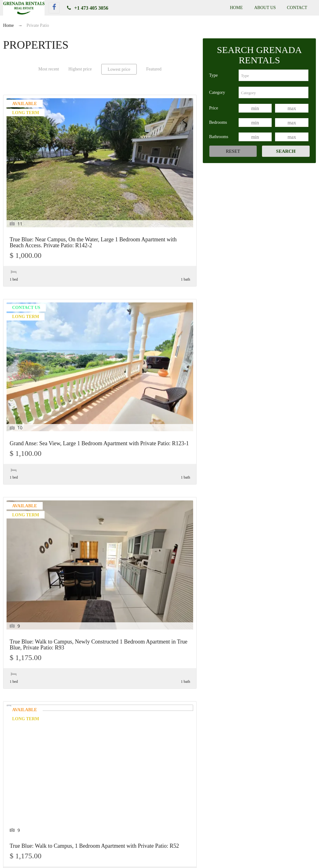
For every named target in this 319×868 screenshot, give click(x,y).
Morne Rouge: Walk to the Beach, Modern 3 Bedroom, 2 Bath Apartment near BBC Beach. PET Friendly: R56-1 (166, 415)
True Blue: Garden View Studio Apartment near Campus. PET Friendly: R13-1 (229, 820)
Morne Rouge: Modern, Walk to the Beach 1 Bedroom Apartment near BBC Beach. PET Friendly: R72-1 (99, 292)
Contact (297, 8)
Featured (154, 69)
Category (217, 92)
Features (20, 702)
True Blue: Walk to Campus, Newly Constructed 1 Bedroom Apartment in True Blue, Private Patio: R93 (166, 162)
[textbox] (274, 75)
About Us (265, 8)
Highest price (80, 69)
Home (236, 8)
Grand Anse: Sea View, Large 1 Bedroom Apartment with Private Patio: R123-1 (99, 159)
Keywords (21, 717)
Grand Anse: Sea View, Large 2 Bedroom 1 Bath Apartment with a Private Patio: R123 (165, 289)
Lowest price (119, 69)
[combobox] (274, 75)
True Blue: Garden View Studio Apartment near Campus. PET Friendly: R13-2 (76, 820)
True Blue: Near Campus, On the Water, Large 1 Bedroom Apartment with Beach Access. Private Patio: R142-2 (33, 165)
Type (213, 75)
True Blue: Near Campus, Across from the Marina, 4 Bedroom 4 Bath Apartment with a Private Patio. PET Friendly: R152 (31, 553)
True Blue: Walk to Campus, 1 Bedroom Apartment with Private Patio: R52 (33, 286)
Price (214, 108)
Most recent (49, 69)
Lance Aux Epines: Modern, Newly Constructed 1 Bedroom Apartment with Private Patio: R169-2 (33, 415)
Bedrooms (218, 122)
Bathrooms (219, 137)
